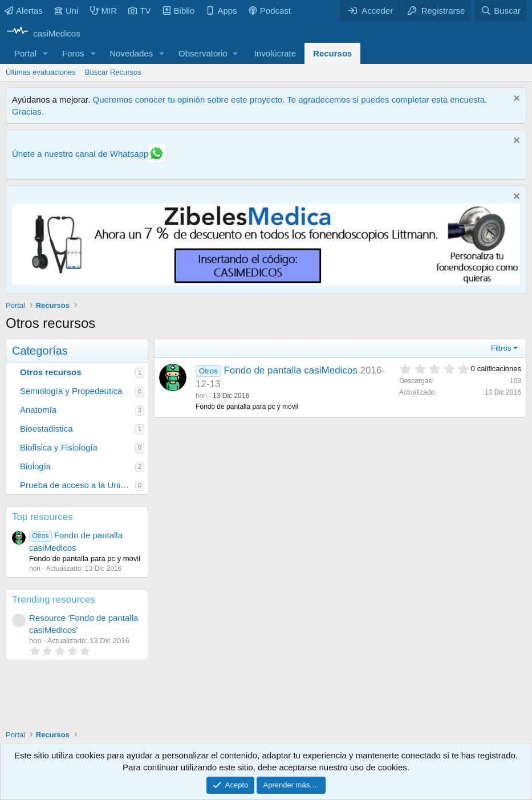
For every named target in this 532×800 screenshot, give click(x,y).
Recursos (332, 53)
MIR (104, 11)
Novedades (131, 53)
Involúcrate (275, 53)
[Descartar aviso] (515, 100)
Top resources (42, 517)
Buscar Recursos (113, 72)
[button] (46, 53)
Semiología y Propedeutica (71, 391)
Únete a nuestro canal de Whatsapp (80, 154)
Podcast (270, 11)
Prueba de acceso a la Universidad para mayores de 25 (78, 485)
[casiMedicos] (43, 33)
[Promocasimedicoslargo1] (266, 282)
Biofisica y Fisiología (59, 447)
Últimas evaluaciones (41, 72)
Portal (25, 53)
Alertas (24, 11)
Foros (73, 53)
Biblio (179, 11)
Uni (66, 11)
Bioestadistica (46, 429)
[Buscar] (501, 11)
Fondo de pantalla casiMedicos (290, 370)
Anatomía (38, 410)
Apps (221, 11)
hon (201, 396)
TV (139, 11)
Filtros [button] (501, 348)
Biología (35, 466)
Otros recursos (51, 372)
